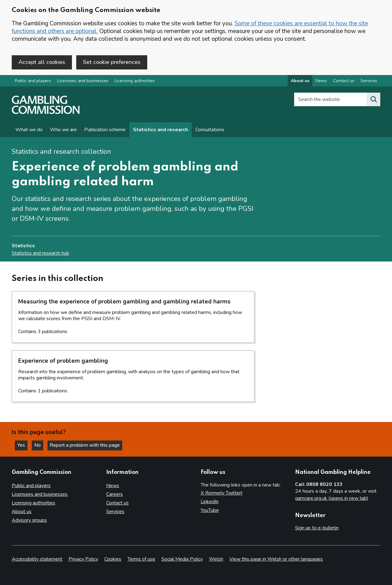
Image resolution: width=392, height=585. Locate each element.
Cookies (113, 559)
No (40, 445)
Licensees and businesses (83, 81)
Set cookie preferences (112, 62)
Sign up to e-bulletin (317, 528)
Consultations (210, 130)
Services (115, 512)
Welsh (216, 559)
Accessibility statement (37, 559)
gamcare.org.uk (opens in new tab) (332, 499)
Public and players (33, 81)
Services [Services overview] (369, 81)
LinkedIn (210, 502)
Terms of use (141, 559)
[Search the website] (373, 100)
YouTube (210, 510)
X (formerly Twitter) (222, 493)
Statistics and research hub (40, 253)
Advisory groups (29, 520)
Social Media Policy (182, 559)
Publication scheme (105, 130)
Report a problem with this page (87, 445)
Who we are (63, 130)
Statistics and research (161, 130)
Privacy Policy (83, 559)
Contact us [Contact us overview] (344, 81)
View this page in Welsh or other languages (276, 559)
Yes (23, 445)
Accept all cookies (42, 62)
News (113, 486)
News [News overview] (321, 81)
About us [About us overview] (300, 81)
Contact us (117, 503)
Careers (115, 494)
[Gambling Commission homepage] (46, 113)
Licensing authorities (135, 81)
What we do (29, 130)
